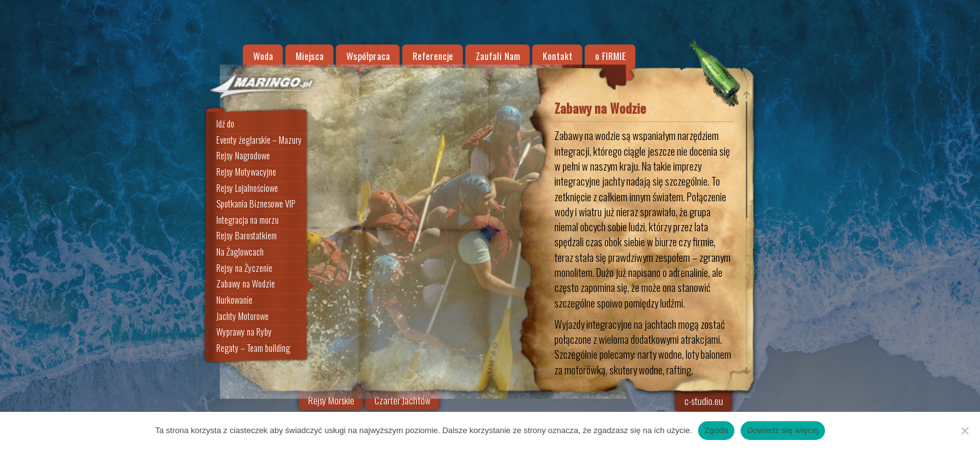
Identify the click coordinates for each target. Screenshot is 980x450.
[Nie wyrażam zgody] (964, 431)
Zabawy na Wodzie (246, 284)
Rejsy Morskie (331, 400)
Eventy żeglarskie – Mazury (259, 140)
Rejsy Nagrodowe (243, 156)
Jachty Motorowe (242, 316)
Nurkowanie (234, 300)
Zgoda (716, 430)
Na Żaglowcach (240, 252)
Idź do (225, 124)
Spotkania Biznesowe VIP (256, 204)
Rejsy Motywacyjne (246, 172)
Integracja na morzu (247, 220)
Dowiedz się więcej (782, 430)
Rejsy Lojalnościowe (247, 188)
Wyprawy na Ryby (244, 332)
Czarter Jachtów (402, 400)
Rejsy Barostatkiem (247, 236)
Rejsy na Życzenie (244, 268)
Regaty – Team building (253, 348)
